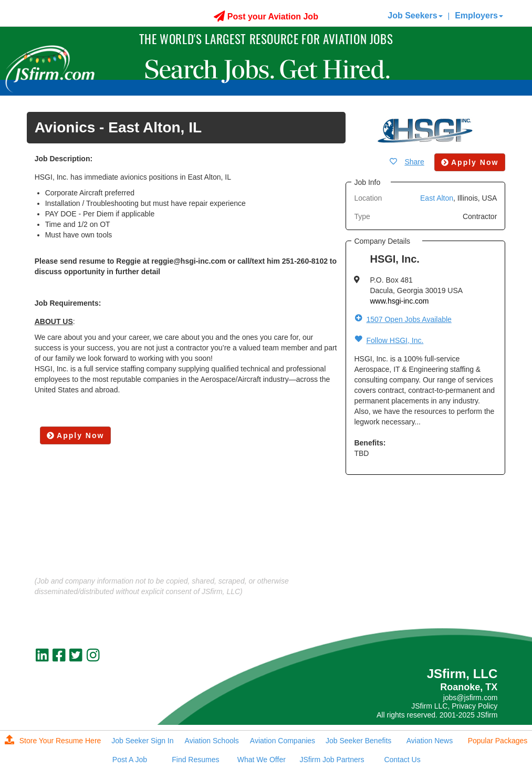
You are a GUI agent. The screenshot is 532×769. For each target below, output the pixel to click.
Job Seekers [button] (415, 15)
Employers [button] (479, 15)
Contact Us (402, 760)
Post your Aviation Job (266, 17)
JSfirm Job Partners (332, 760)
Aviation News (430, 741)
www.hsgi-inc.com (399, 301)
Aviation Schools (212, 741)
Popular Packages (498, 741)
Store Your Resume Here (53, 741)
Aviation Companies (283, 741)
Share (414, 162)
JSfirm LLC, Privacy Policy (454, 706)
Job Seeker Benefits (358, 741)
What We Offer (262, 760)
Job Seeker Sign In (142, 741)
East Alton (437, 198)
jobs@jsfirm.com (471, 698)
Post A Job (130, 760)
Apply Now (76, 435)
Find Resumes (195, 760)
